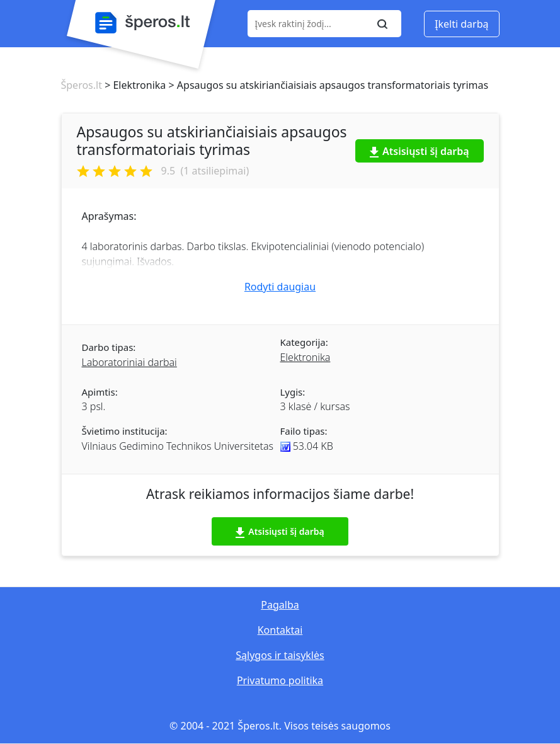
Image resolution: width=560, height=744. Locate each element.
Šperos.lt (82, 85)
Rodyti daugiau (280, 287)
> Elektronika (134, 85)
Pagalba (280, 605)
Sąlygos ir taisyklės (280, 655)
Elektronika (306, 357)
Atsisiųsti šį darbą (420, 151)
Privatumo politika (280, 680)
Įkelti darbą (461, 24)
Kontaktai (280, 630)
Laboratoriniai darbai (129, 362)
